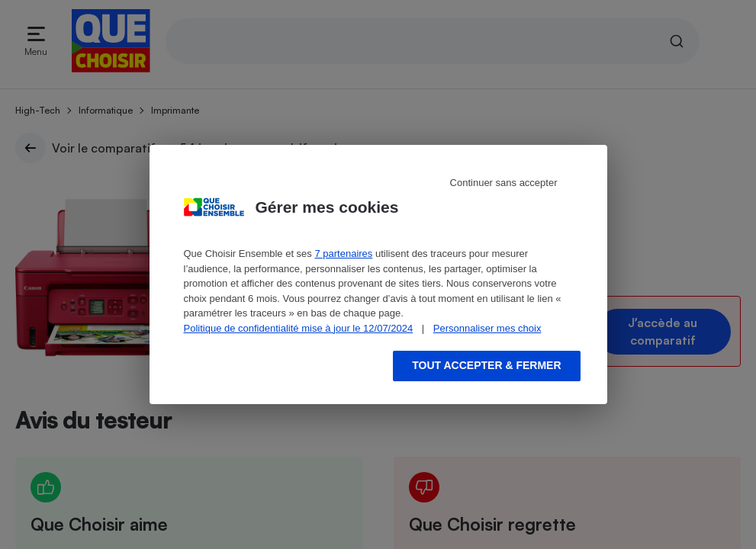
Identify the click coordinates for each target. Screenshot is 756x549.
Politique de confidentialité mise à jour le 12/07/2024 (299, 328)
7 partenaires (343, 254)
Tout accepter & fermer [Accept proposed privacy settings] (486, 365)
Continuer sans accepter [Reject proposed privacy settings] (504, 183)
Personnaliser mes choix (487, 328)
